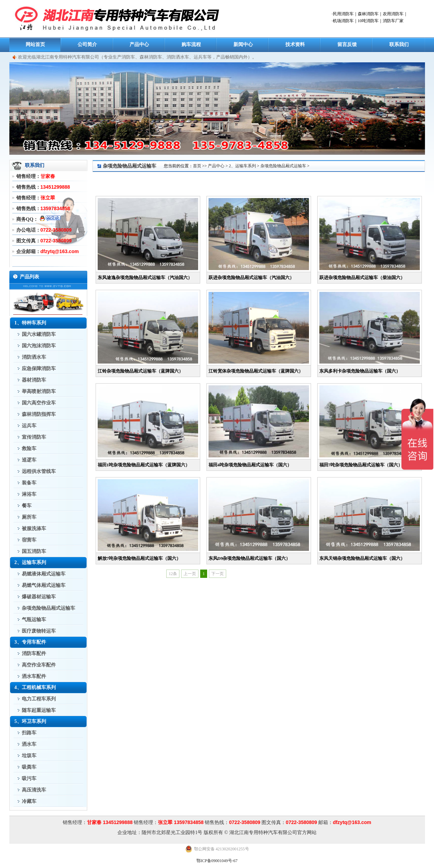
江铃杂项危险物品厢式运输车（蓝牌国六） (140, 371)
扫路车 (29, 733)
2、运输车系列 (30, 562)
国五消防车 (34, 551)
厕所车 (29, 517)
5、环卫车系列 (30, 721)
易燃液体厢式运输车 (44, 574)
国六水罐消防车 (39, 334)
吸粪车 (29, 767)
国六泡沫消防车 (39, 346)
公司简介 (87, 44)
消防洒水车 (34, 357)
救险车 (29, 449)
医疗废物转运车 (39, 631)
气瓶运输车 (34, 620)
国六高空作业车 (39, 403)
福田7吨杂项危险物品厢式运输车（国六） (361, 465)
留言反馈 (347, 44)
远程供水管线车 (39, 471)
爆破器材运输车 (39, 597)
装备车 (29, 483)
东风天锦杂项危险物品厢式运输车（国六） (362, 558)
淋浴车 (29, 494)
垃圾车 (29, 756)
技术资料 (295, 44)
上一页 (190, 574)
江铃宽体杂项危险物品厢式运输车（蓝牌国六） (256, 371)
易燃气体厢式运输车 (44, 585)
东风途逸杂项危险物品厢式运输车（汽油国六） (145, 278)
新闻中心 (243, 44)
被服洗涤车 (34, 529)
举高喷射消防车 (39, 391)
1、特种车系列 (30, 323)
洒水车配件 (34, 676)
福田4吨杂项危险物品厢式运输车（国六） (250, 465)
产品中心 (139, 44)
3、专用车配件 (30, 642)
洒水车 (29, 744)
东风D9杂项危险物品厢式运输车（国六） (250, 558)
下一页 (218, 574)
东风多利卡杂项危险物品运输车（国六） (360, 371)
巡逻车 (29, 460)
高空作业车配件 (39, 665)
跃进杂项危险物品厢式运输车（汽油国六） (251, 278)
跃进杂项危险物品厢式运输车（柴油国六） (362, 278)
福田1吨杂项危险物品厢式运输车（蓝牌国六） (144, 465)
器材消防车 (34, 380)
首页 (197, 166)
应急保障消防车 (39, 369)
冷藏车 (29, 801)
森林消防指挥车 (39, 414)
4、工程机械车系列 (35, 687)
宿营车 (29, 540)
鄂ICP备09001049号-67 (217, 861)
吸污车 (29, 778)
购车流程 (191, 44)
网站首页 (35, 44)
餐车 (27, 506)
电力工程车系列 (39, 699)
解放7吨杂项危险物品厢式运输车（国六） (139, 558)
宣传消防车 (34, 437)
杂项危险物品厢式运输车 (48, 608)
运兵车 (29, 426)
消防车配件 (34, 654)
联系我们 (399, 44)
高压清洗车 (34, 790)
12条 (173, 574)
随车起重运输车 (39, 710)
